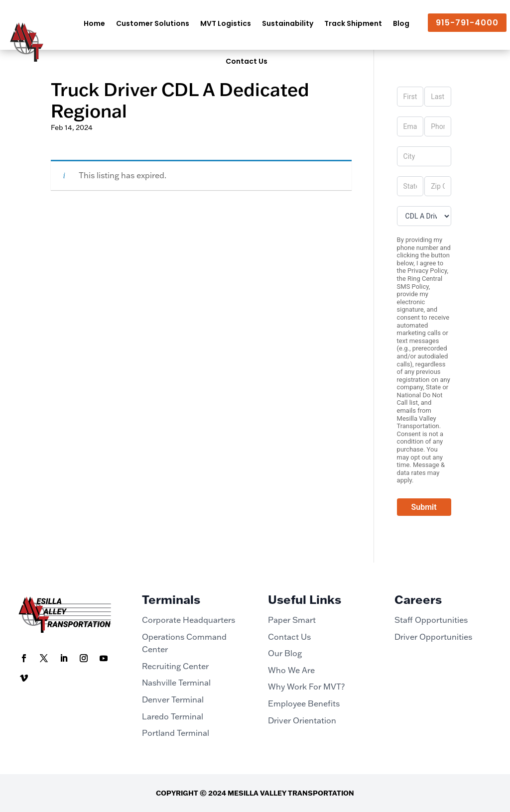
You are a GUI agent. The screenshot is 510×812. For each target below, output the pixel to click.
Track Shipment (353, 23)
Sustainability (288, 23)
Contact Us (247, 61)
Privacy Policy (427, 271)
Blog (401, 23)
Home (94, 23)
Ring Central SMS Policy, (420, 283)
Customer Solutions (153, 23)
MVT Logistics (226, 23)
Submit (424, 507)
